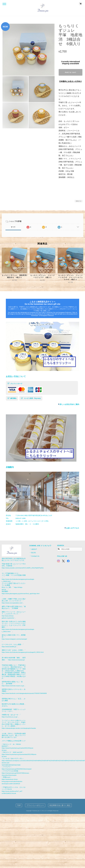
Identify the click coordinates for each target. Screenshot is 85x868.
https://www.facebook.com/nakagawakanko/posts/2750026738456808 (24, 693)
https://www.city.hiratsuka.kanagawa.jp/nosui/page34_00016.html (23, 652)
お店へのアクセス (73, 528)
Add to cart (71, 72)
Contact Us (35, 556)
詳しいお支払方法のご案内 (69, 404)
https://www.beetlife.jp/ (9, 647)
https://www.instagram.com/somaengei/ (14, 639)
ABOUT (34, 549)
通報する (79, 201)
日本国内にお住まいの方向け (70, 81)
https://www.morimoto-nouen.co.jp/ (13, 686)
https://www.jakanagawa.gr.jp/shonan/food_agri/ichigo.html (21, 593)
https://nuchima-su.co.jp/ (10, 717)
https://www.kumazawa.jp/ (16, 660)
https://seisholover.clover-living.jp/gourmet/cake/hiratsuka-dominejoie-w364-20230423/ (12, 781)
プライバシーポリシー (35, 805)
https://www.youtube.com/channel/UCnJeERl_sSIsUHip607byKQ (23, 568)
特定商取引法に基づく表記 (60, 805)
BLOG (34, 553)
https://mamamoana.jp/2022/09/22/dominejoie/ (17, 769)
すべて (13, 227)
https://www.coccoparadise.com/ (12, 603)
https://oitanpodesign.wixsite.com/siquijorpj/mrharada (19, 728)
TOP (19, 805)
